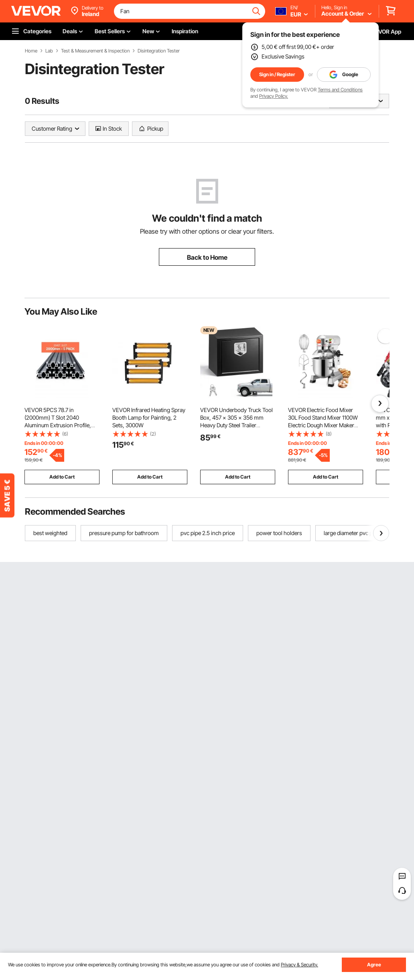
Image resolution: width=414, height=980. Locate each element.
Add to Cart (62, 477)
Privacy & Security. (299, 965)
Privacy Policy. (274, 96)
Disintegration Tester (159, 51)
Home (31, 51)
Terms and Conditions (340, 90)
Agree (374, 965)
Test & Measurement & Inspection (95, 51)
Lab (49, 51)
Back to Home (207, 257)
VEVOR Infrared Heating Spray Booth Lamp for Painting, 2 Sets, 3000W (149, 417)
